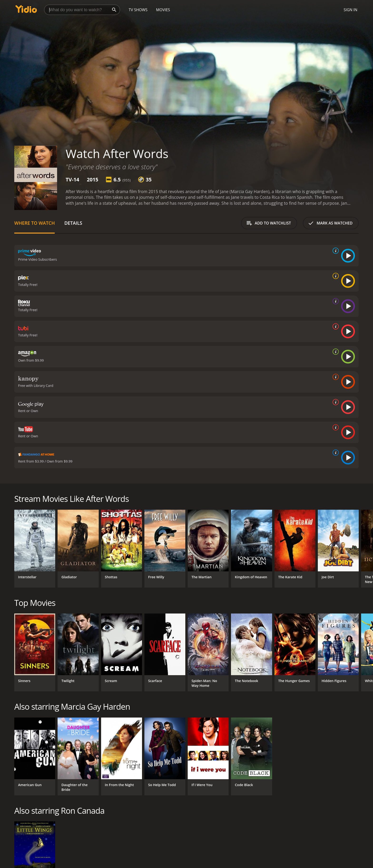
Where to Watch (34, 223)
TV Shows (138, 10)
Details (73, 223)
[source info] (335, 251)
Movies (163, 10)
